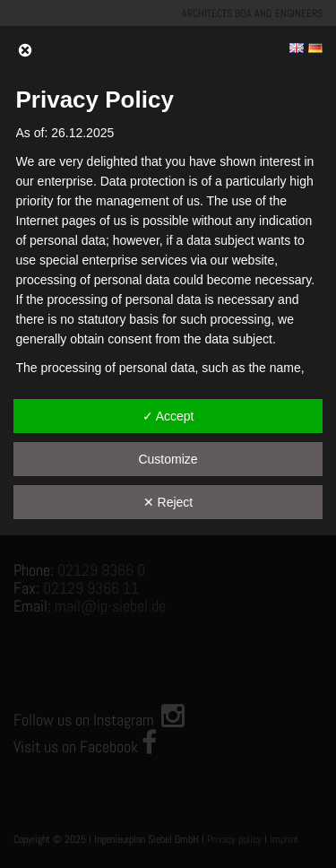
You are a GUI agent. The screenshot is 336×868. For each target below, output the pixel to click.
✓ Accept (168, 416)
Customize (168, 459)
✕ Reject (168, 502)
